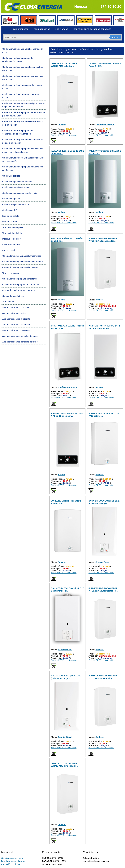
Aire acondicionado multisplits (16, 319)
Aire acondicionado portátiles (16, 307)
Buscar (116, 37)
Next (120, 20)
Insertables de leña (11, 244)
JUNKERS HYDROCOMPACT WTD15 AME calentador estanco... (103, 678)
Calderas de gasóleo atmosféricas (18, 182)
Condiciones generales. (12, 858)
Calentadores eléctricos (13, 296)
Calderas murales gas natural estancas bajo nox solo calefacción (23, 141)
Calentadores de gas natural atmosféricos (22, 256)
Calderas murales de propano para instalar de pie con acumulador (24, 114)
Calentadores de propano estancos (19, 290)
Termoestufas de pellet (13, 227)
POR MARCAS (62, 29)
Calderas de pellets (11, 199)
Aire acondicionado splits (14, 313)
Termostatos (8, 302)
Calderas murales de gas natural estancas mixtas (22, 87)
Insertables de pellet (12, 239)
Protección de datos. (11, 864)
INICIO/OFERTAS (21, 29)
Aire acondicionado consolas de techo (20, 342)
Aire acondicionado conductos (16, 325)
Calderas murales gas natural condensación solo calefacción (23, 123)
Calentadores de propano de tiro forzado (21, 285)
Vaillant (62, 212)
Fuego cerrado (9, 250)
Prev (5, 20)
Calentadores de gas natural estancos (20, 267)
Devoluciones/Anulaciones (14, 861)
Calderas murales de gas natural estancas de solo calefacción (24, 159)
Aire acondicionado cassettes (16, 330)
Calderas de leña (10, 210)
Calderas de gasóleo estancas (16, 187)
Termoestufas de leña (12, 233)
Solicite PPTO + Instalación (64, 135)
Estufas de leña (10, 222)
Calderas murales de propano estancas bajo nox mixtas (23, 78)
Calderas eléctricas (11, 176)
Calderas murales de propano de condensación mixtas (18, 60)
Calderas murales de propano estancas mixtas (21, 96)
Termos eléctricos (11, 273)
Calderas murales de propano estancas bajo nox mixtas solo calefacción (23, 150)
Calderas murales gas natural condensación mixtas (23, 51)
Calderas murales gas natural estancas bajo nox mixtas (23, 69)
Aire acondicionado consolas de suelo (20, 336)
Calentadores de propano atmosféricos (20, 279)
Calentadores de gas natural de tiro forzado (23, 262)
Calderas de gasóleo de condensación (20, 193)
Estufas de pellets (11, 216)
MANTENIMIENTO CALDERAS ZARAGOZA (92, 29)
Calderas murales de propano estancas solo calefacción (23, 168)
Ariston (99, 387)
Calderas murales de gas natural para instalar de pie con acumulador (24, 105)
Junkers (62, 125)
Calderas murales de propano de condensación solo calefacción (18, 132)
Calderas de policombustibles (16, 204)
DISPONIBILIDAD (107, 306)
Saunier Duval (103, 562)
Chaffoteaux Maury (105, 125)
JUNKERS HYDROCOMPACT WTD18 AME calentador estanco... (65, 66)
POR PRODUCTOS (42, 29)
